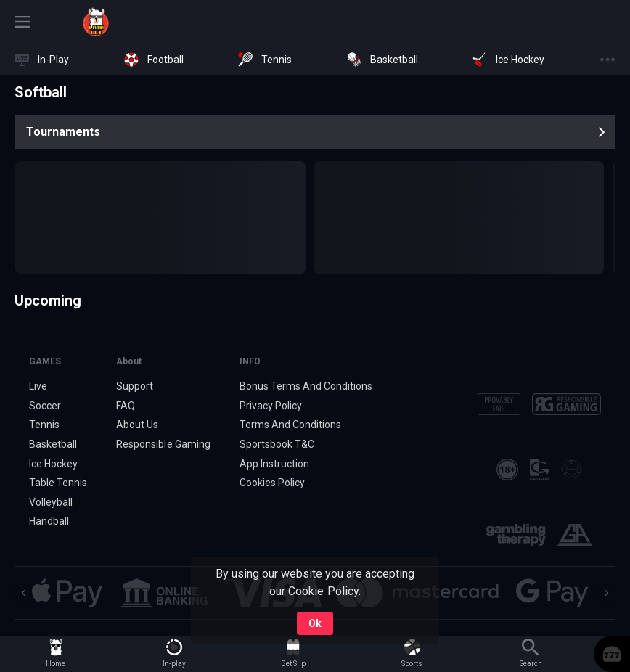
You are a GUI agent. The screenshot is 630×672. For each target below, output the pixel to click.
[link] (96, 22)
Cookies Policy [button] (272, 483)
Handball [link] (49, 521)
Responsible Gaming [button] (163, 444)
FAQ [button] (126, 406)
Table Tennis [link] (58, 483)
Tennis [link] (44, 425)
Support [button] (135, 386)
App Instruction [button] (274, 464)
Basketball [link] (53, 444)
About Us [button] (137, 425)
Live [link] (38, 386)
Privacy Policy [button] (271, 406)
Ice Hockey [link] (53, 464)
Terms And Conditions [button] (290, 425)
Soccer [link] (45, 406)
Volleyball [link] (51, 502)
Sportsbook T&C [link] (277, 444)
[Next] (607, 593)
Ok (315, 623)
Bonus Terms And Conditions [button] (306, 386)
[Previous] (23, 593)
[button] (612, 654)
